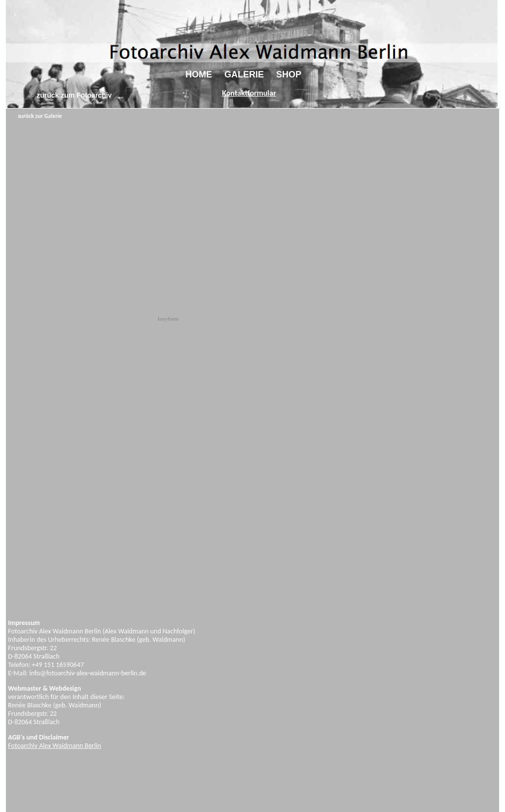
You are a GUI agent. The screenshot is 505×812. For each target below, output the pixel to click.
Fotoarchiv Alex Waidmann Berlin (54, 746)
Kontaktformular (249, 93)
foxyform (168, 319)
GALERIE (244, 74)
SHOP (289, 74)
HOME (199, 74)
